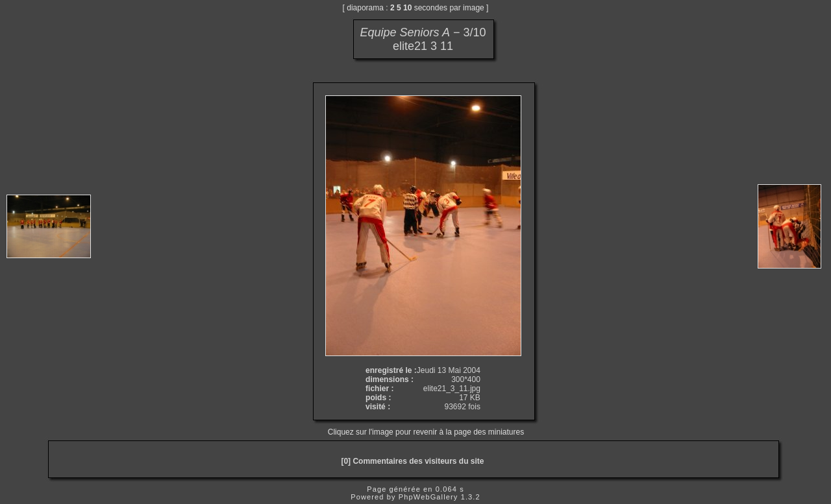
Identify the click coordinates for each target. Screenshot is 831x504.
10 (407, 8)
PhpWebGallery (428, 497)
